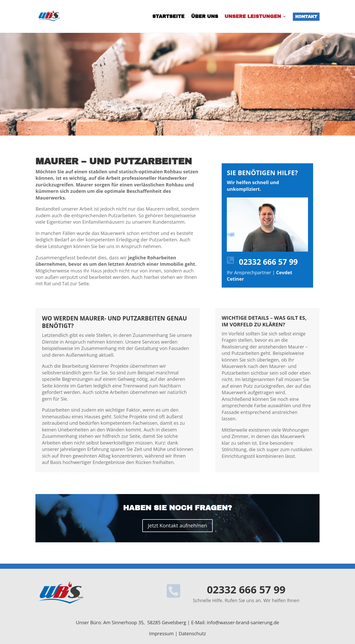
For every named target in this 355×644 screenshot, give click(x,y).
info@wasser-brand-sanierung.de (243, 622)
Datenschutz (192, 633)
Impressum (161, 633)
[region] (177, 84)
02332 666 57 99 (268, 262)
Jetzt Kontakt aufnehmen (178, 525)
